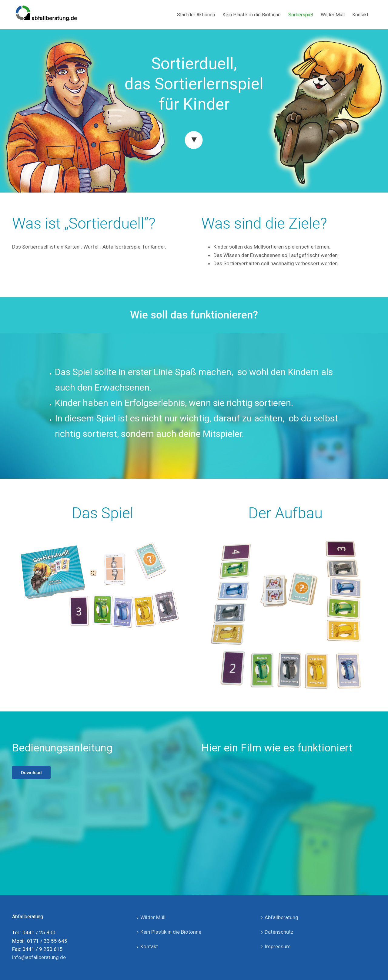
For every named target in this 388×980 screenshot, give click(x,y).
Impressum (278, 946)
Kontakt (149, 946)
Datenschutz (279, 932)
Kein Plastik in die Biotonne (171, 932)
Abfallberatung (281, 917)
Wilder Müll (153, 917)
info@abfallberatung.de (39, 957)
